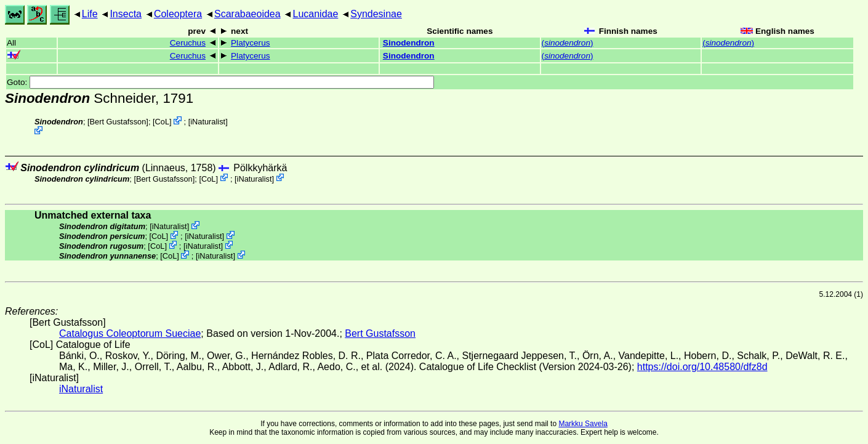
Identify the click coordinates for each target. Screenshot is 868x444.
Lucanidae (316, 14)
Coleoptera (178, 14)
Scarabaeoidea (247, 14)
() (568, 43)
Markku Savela (583, 424)
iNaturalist (208, 122)
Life (90, 14)
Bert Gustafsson (118, 122)
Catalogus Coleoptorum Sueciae (130, 333)
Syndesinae (376, 14)
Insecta (126, 14)
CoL (162, 122)
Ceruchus (188, 43)
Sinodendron (409, 43)
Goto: (220, 82)
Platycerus (250, 43)
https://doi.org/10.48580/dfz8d (702, 367)
